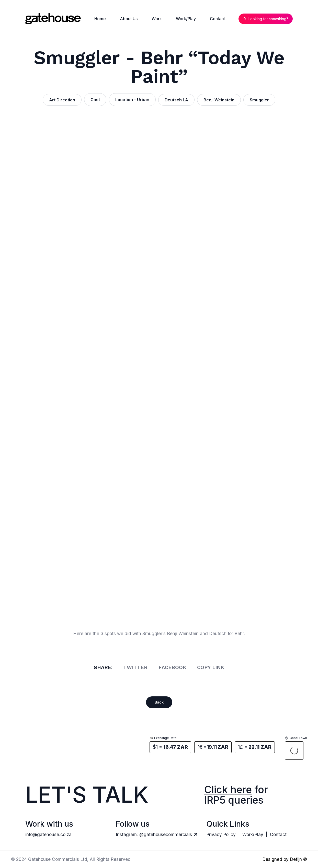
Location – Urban (132, 100)
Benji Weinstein (219, 100)
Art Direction (62, 100)
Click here (228, 789)
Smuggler (259, 100)
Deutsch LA (176, 100)
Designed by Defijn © (285, 859)
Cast (95, 100)
